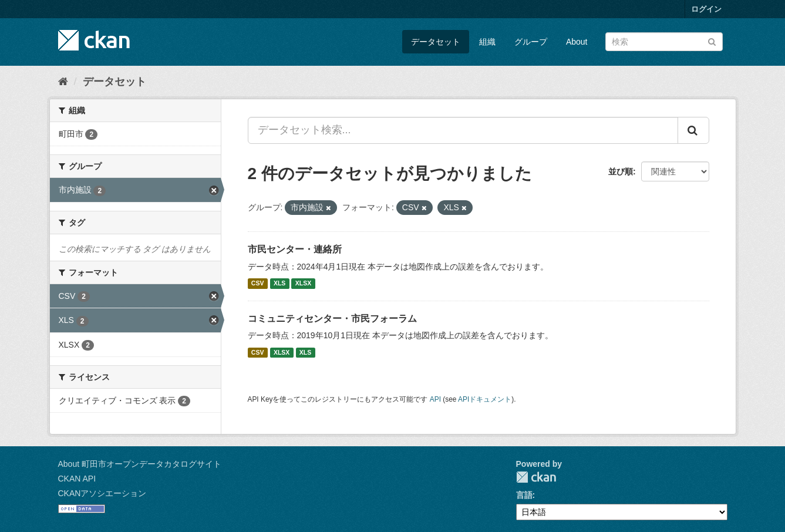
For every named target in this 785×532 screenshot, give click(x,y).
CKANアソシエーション (102, 493)
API (435, 399)
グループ (531, 42)
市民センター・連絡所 (295, 249)
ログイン (706, 9)
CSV (258, 284)
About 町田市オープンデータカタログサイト (140, 464)
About (577, 42)
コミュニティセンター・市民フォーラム (332, 319)
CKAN (536, 477)
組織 (487, 42)
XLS (279, 284)
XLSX (303, 284)
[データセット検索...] (463, 130)
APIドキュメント (485, 399)
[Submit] (712, 41)
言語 (524, 495)
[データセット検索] (664, 42)
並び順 (621, 171)
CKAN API (77, 479)
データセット (436, 42)
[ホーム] (63, 82)
